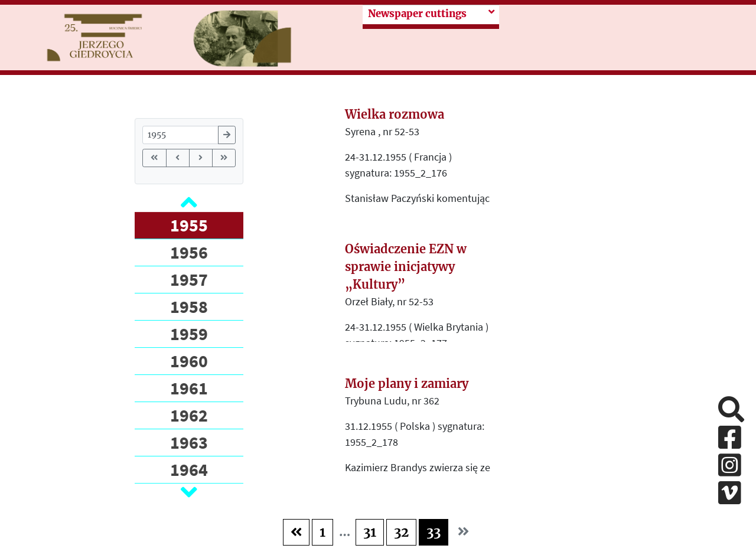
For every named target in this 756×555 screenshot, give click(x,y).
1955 (189, 225)
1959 (189, 334)
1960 (189, 361)
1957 (189, 279)
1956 (189, 252)
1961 (189, 388)
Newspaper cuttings (417, 14)
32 (401, 532)
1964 (189, 469)
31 (370, 532)
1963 (189, 442)
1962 (189, 415)
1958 (189, 306)
